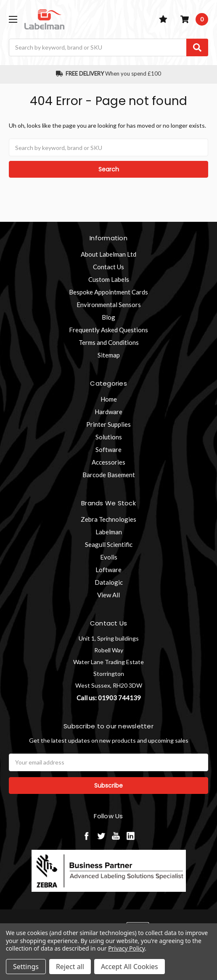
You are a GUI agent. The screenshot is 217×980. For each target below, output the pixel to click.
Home (109, 399)
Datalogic (109, 582)
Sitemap (109, 355)
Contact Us (108, 267)
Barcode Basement (109, 475)
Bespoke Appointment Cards (108, 292)
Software (108, 449)
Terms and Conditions (109, 342)
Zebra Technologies (108, 519)
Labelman (109, 532)
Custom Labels (109, 279)
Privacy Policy (126, 948)
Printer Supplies (108, 424)
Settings (26, 967)
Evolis (109, 557)
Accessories (108, 462)
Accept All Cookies (130, 967)
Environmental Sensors (109, 305)
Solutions (109, 437)
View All (108, 595)
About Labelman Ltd (108, 254)
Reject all (70, 967)
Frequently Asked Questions (108, 330)
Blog (108, 317)
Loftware (108, 570)
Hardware (108, 412)
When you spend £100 (109, 74)
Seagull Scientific (109, 544)
